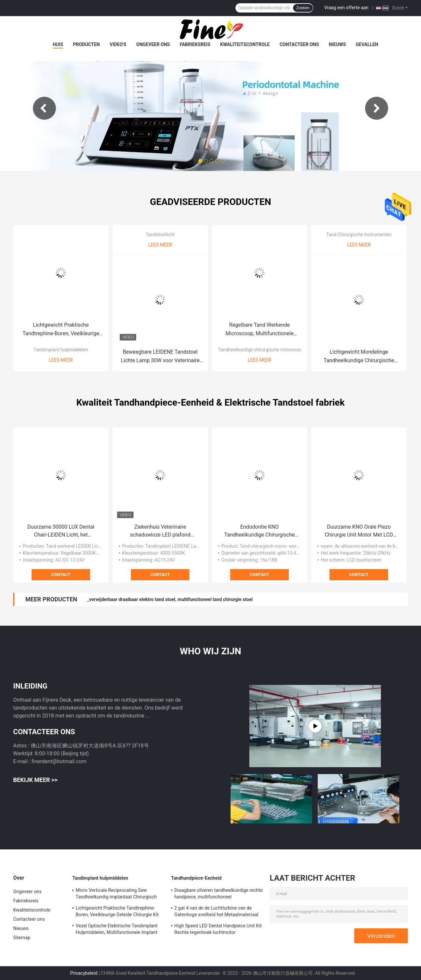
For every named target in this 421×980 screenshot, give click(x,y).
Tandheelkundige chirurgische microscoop (261, 350)
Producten (86, 44)
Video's (118, 44)
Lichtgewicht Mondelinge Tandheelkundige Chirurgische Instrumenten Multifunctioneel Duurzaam (359, 357)
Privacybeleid (84, 973)
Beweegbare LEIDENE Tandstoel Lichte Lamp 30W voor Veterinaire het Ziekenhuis (160, 357)
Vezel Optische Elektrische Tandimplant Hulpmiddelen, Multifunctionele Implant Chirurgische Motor (117, 930)
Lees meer (61, 360)
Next (377, 108)
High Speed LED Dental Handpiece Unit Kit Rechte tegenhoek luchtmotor (218, 929)
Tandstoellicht (160, 235)
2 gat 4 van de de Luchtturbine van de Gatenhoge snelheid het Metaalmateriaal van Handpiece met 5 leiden (216, 912)
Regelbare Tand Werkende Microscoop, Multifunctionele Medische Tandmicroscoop (260, 330)
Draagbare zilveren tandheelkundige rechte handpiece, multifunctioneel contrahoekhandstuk (218, 894)
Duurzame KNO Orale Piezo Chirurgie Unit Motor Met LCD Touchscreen (359, 531)
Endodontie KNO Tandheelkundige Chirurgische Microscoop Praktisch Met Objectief (260, 531)
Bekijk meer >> (35, 780)
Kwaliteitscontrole (245, 44)
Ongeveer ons (153, 44)
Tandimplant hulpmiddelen (61, 350)
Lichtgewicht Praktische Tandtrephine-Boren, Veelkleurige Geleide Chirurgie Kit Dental (61, 330)
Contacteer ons (299, 44)
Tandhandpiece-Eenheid (196, 878)
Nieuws (337, 44)
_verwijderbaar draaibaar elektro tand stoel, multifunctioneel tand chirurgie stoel (170, 599)
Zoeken (303, 8)
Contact (61, 575)
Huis (58, 44)
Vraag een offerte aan (346, 8)
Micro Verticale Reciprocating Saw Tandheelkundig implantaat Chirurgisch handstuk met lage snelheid (116, 894)
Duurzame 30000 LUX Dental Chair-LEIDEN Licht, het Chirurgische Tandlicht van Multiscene (61, 531)
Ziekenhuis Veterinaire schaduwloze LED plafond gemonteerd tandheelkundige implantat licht (160, 531)
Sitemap (22, 938)
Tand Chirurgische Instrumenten (359, 235)
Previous (44, 108)
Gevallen (367, 44)
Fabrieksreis (195, 44)
